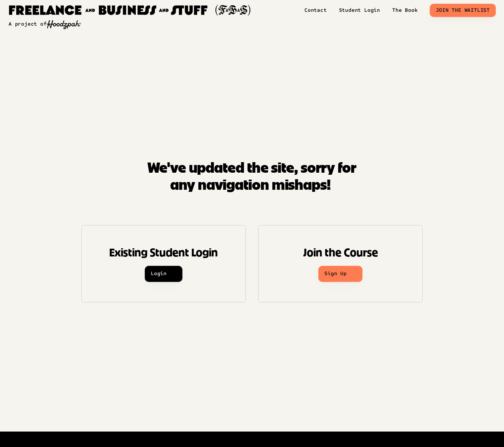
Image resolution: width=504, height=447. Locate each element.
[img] (132, 10)
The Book (405, 10)
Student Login (360, 10)
